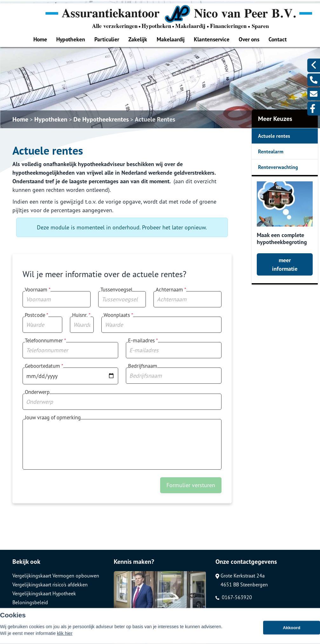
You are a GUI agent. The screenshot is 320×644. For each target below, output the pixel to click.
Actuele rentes (274, 136)
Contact (278, 39)
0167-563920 (234, 597)
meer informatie (285, 264)
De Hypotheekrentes (101, 119)
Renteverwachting (278, 167)
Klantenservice (212, 39)
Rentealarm (271, 151)
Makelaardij (171, 39)
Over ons (249, 39)
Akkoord (292, 630)
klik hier (65, 636)
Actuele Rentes (155, 119)
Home (40, 39)
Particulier (107, 39)
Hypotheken (71, 39)
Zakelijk (138, 39)
